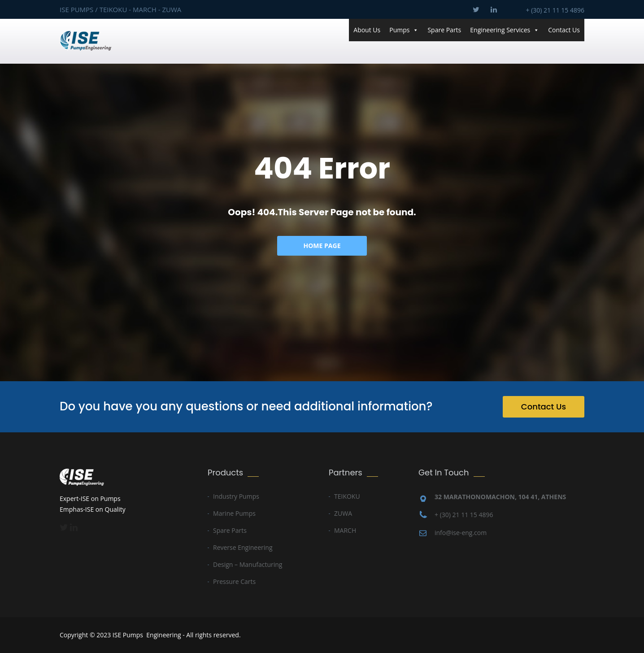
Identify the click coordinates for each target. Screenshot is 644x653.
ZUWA (343, 513)
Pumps (404, 30)
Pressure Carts (234, 581)
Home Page (322, 246)
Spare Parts (444, 30)
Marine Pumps (234, 513)
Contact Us (564, 30)
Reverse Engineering (243, 547)
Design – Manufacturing (248, 564)
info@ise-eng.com (461, 533)
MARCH (345, 530)
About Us (367, 30)
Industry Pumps (236, 496)
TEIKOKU (347, 496)
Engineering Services (505, 30)
